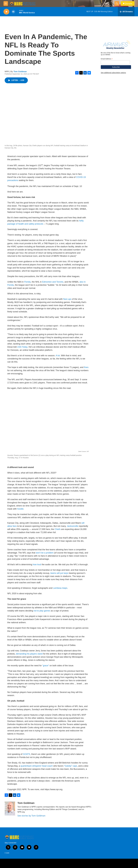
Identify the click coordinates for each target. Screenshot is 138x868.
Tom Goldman (20, 72)
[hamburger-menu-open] (6, 3)
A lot (58, 356)
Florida (27, 282)
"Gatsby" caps (71, 766)
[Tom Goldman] (10, 809)
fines (86, 367)
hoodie (20, 509)
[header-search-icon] (117, 3)
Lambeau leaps (60, 588)
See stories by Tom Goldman (31, 816)
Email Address (107, 59)
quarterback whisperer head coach (37, 766)
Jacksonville (73, 526)
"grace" (46, 666)
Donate (129, 4)
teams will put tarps (59, 573)
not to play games (42, 611)
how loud (37, 565)
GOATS (27, 754)
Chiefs (58, 529)
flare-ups (67, 299)
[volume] (13, 12)
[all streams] (126, 12)
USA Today (22, 347)
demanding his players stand (29, 654)
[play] (6, 12)
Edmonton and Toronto (53, 282)
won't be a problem (45, 553)
